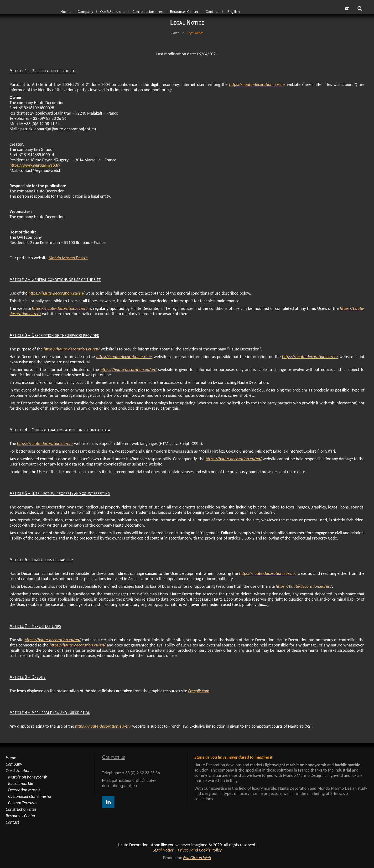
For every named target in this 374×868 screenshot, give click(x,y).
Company (14, 764)
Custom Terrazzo (22, 803)
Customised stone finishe (29, 796)
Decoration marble (24, 790)
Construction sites (21, 809)
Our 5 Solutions (19, 771)
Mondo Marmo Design (68, 258)
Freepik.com (199, 691)
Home (175, 33)
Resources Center (21, 816)
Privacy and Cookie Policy (200, 850)
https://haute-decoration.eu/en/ (257, 85)
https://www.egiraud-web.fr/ (35, 165)
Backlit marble (21, 783)
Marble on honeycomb (28, 777)
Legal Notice (163, 850)
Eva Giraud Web (197, 858)
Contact (12, 822)
